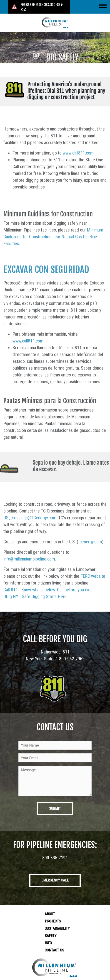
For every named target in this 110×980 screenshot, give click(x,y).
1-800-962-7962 (70, 659)
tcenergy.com (90, 557)
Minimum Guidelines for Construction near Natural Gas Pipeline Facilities (53, 252)
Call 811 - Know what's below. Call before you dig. (47, 605)
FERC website (93, 591)
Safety (51, 936)
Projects (53, 921)
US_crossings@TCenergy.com (30, 533)
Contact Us (54, 950)
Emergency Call (55, 880)
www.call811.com (78, 168)
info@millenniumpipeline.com (29, 574)
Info (48, 943)
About (50, 914)
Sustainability (57, 928)
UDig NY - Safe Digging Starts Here (35, 612)
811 (66, 652)
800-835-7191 (55, 858)
